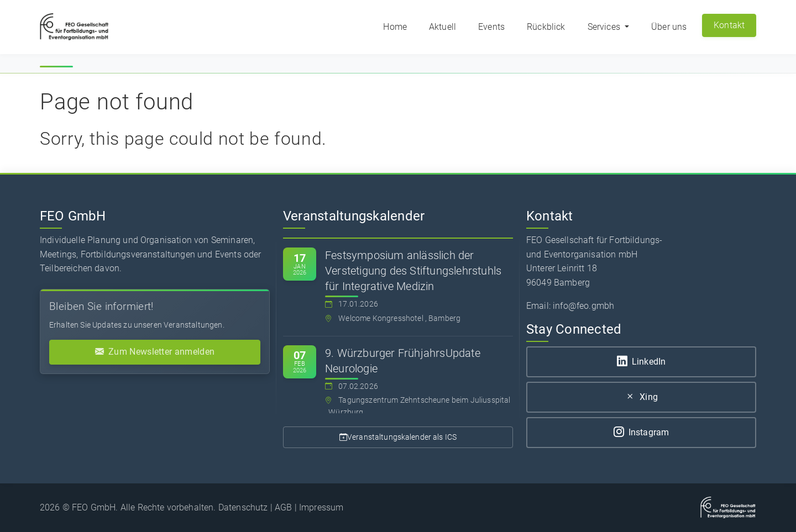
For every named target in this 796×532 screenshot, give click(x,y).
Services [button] (605, 27)
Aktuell (442, 27)
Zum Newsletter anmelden (155, 352)
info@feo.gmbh (583, 306)
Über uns (669, 27)
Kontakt (729, 25)
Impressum (321, 507)
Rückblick (546, 27)
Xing (641, 397)
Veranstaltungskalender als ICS (398, 437)
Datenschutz (243, 507)
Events (491, 27)
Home (395, 27)
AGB (283, 507)
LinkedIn (641, 362)
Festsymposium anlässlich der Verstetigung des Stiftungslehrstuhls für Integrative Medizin (413, 271)
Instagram (641, 432)
